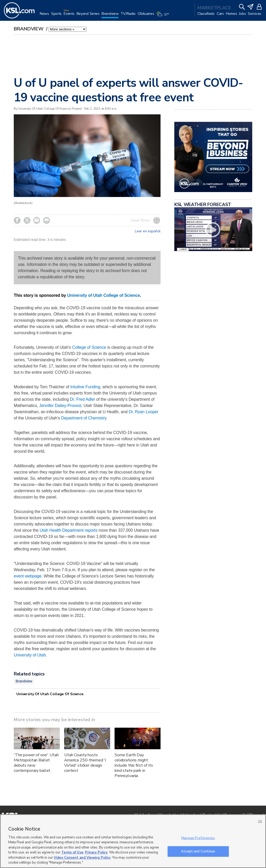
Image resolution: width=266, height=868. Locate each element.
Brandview (29, 29)
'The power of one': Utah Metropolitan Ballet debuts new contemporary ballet (36, 763)
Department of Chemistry (84, 418)
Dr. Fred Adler (82, 399)
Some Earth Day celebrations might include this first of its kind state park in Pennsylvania (134, 765)
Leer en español (148, 231)
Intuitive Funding (85, 387)
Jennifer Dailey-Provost (60, 406)
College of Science (89, 347)
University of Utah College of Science (103, 295)
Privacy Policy (96, 852)
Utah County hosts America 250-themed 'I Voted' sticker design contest (85, 763)
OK (260, 821)
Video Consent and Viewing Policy (82, 858)
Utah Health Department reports (68, 530)
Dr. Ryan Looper (143, 412)
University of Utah (30, 655)
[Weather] (163, 16)
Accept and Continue (198, 851)
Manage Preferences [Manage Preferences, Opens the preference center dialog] (198, 838)
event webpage (28, 576)
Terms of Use (72, 852)
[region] (133, 841)
